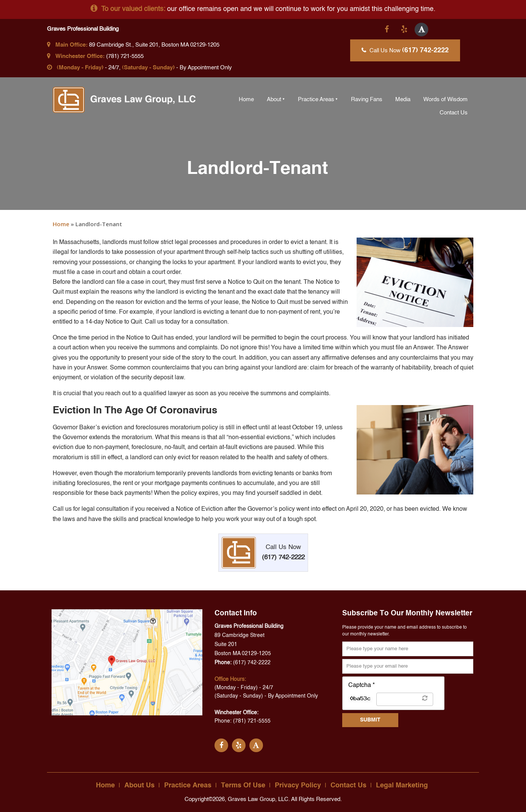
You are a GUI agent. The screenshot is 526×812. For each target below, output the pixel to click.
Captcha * (362, 685)
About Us (139, 785)
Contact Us (454, 113)
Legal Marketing (402, 785)
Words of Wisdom (445, 99)
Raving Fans (367, 99)
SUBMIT (370, 720)
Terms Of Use (243, 785)
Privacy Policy (298, 785)
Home (246, 99)
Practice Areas (316, 99)
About (274, 99)
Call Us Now (405, 50)
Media (403, 99)
